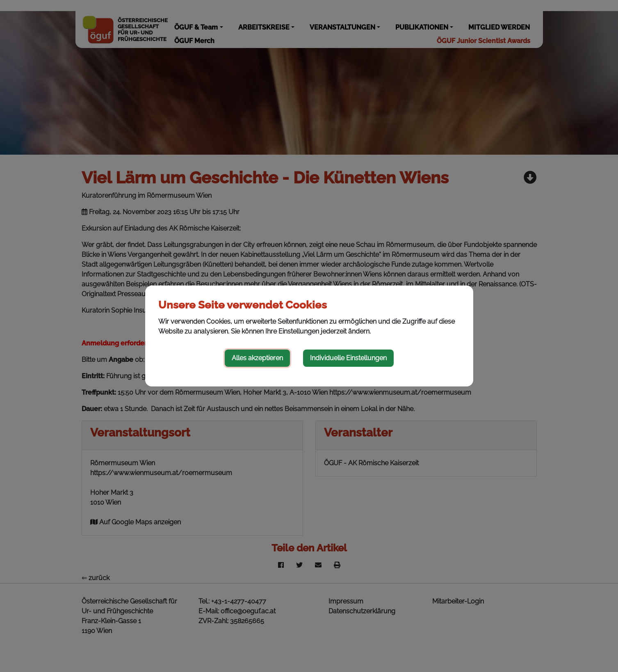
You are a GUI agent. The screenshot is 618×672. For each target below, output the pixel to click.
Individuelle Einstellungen (348, 358)
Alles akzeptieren (257, 358)
